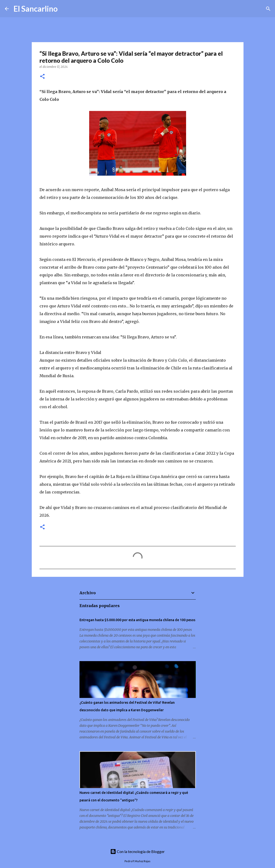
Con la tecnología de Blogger (137, 851)
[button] (42, 77)
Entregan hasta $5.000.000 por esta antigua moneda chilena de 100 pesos (137, 620)
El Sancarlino (36, 9)
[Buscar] (64, 9)
